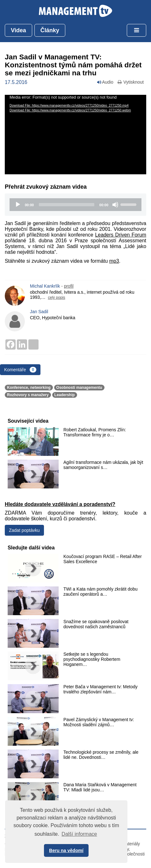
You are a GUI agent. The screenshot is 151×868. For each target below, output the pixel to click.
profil (69, 286)
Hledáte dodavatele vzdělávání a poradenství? (60, 504)
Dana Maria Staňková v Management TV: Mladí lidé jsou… (100, 787)
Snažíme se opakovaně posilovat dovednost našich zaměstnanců (96, 624)
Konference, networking (29, 388)
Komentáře (20, 370)
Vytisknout (130, 82)
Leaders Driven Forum (121, 235)
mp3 (114, 261)
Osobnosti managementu (79, 388)
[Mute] (115, 205)
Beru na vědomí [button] (66, 850)
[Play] (18, 205)
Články (50, 30)
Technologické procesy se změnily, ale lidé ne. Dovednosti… (101, 755)
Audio (105, 82)
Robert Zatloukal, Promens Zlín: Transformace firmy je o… (95, 432)
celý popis (56, 298)
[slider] (67, 205)
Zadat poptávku (24, 530)
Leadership (65, 395)
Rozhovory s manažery (28, 395)
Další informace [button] (79, 834)
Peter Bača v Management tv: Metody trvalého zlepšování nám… (101, 689)
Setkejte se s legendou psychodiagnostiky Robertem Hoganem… (92, 659)
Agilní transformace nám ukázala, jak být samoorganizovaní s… (103, 465)
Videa (18, 30)
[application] (75, 135)
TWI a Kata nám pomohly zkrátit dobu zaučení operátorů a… (101, 592)
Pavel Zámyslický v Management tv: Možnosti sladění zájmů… (99, 722)
